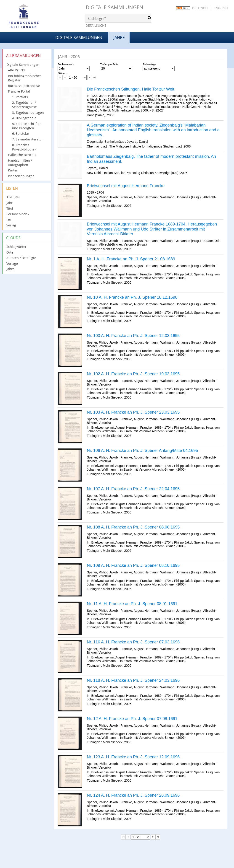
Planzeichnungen (21, 176)
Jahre (10, 269)
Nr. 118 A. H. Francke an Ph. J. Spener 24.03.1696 (133, 680)
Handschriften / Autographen (20, 163)
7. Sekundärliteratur (28, 139)
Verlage (12, 263)
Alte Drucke (17, 70)
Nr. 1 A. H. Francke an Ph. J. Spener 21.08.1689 (131, 259)
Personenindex (18, 214)
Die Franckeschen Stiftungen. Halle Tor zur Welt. (131, 89)
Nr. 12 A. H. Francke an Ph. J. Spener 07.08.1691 (132, 719)
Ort (9, 220)
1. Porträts (20, 97)
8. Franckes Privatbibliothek (24, 147)
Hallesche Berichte (22, 155)
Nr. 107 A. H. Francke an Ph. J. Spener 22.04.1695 (133, 489)
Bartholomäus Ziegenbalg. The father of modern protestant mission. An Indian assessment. (151, 159)
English (221, 8)
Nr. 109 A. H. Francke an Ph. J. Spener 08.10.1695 (133, 565)
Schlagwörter (16, 247)
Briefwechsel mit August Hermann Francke (126, 186)
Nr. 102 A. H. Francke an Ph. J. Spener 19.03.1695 (133, 374)
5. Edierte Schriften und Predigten (27, 126)
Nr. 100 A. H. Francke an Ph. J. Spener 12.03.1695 (133, 336)
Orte (10, 252)
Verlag (11, 225)
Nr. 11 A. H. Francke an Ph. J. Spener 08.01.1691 (132, 604)
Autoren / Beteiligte (21, 258)
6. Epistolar (21, 133)
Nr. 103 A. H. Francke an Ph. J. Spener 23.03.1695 (133, 412)
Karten (13, 170)
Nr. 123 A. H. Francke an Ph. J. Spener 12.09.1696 (133, 757)
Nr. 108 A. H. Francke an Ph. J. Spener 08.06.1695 (133, 527)
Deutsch (200, 8)
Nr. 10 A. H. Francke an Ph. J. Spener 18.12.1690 (132, 297)
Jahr (9, 203)
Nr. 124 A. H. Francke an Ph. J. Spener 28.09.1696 (133, 795)
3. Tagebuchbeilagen (28, 113)
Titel (10, 209)
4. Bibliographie (24, 118)
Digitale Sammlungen (114, 7)
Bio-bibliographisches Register (25, 78)
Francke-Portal (19, 91)
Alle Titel (13, 197)
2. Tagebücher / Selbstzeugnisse (24, 105)
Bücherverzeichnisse (24, 86)
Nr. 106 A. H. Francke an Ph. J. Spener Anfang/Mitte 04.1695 (142, 451)
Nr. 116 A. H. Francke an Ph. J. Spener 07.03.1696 (133, 642)
